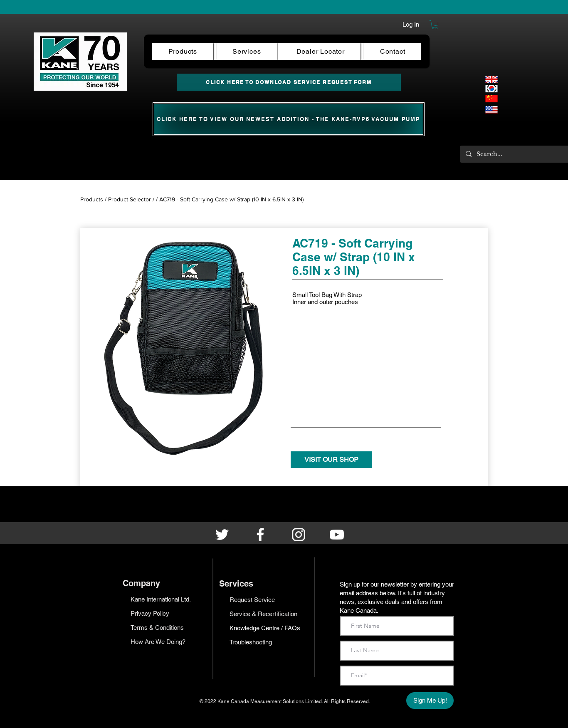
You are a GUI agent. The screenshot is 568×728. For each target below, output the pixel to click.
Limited (314, 701)
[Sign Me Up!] (430, 701)
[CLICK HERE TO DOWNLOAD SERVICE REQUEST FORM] (289, 82)
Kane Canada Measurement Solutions (261, 701)
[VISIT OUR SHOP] (331, 460)
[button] (435, 25)
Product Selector (130, 199)
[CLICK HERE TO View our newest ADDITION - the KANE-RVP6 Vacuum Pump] (289, 119)
